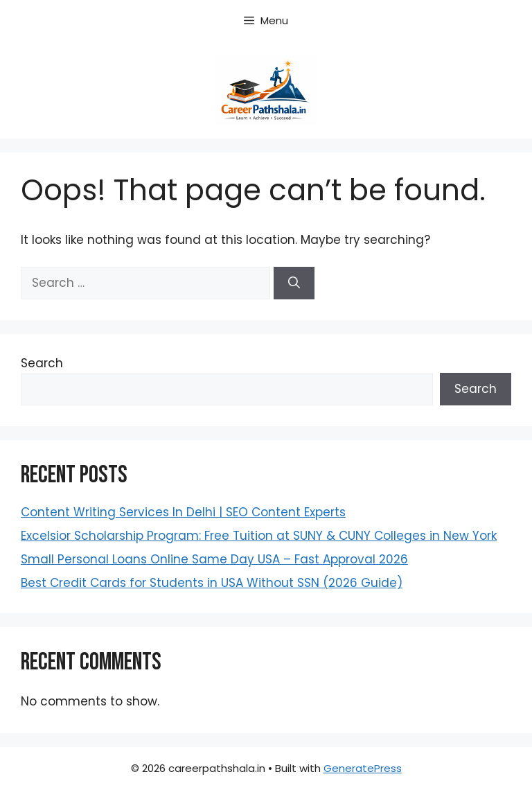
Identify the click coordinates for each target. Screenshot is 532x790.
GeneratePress (363, 768)
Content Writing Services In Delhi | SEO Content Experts (183, 512)
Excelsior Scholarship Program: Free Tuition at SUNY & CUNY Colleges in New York (259, 536)
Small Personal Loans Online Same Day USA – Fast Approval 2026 (214, 559)
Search (42, 363)
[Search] (294, 283)
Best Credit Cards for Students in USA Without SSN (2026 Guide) (212, 583)
